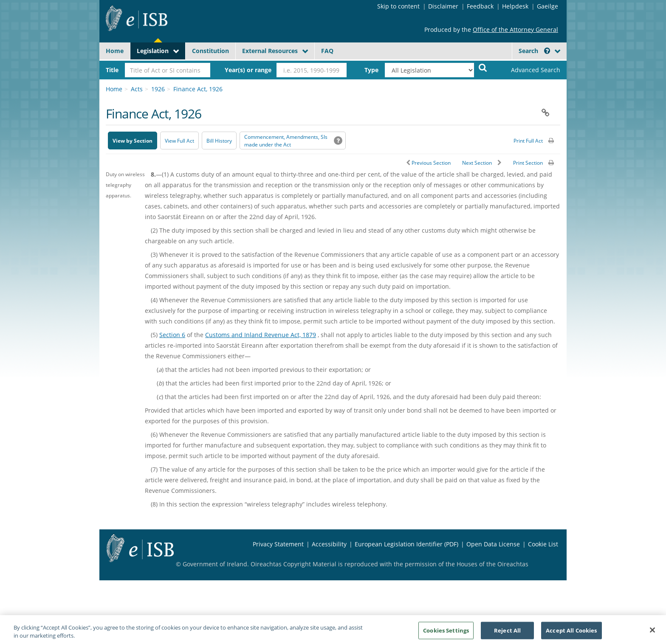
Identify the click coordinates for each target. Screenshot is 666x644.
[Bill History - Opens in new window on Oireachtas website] (219, 141)
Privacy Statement (278, 544)
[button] (547, 51)
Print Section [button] (528, 163)
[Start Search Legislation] (483, 67)
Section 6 (172, 335)
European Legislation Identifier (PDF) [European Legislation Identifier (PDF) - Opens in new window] (406, 544)
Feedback (480, 6)
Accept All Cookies (571, 633)
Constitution (210, 51)
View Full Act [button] (179, 141)
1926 (158, 89)
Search (534, 51)
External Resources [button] (270, 51)
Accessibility (329, 544)
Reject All (507, 633)
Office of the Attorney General (515, 30)
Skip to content (398, 6)
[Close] (652, 633)
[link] (528, 70)
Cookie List (543, 544)
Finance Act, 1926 (198, 89)
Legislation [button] (153, 51)
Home (115, 51)
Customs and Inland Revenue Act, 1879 (261, 335)
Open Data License (493, 544)
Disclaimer (443, 6)
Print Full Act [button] (528, 141)
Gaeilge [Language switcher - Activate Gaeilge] (547, 6)
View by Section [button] (133, 141)
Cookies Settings (446, 633)
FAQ (327, 51)
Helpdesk (515, 6)
